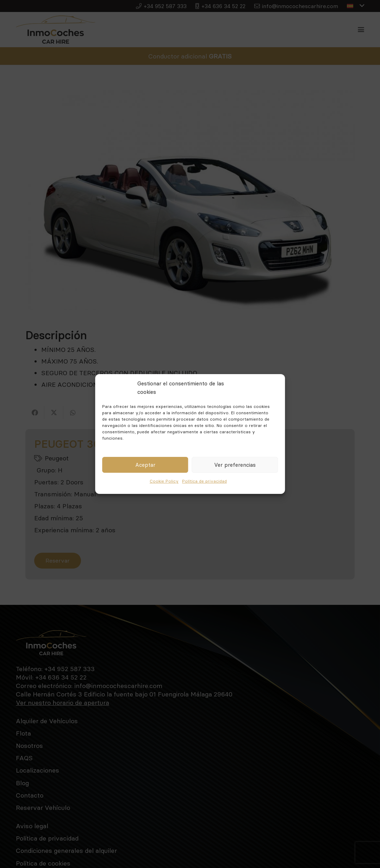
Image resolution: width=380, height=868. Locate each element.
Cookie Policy (164, 481)
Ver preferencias (235, 465)
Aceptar (145, 465)
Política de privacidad (204, 481)
